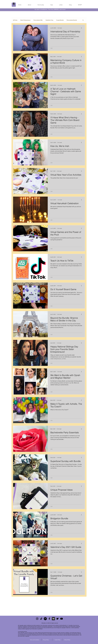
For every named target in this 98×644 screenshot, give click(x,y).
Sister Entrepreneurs (25, 20)
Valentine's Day (49, 20)
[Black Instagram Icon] (37, 619)
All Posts (15, 20)
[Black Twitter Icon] (57, 619)
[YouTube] (62, 619)
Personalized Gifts (38, 20)
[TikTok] (41, 619)
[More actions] (82, 28)
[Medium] (53, 619)
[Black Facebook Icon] (49, 619)
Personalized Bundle (72, 20)
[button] (83, 20)
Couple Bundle (60, 20)
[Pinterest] (45, 619)
